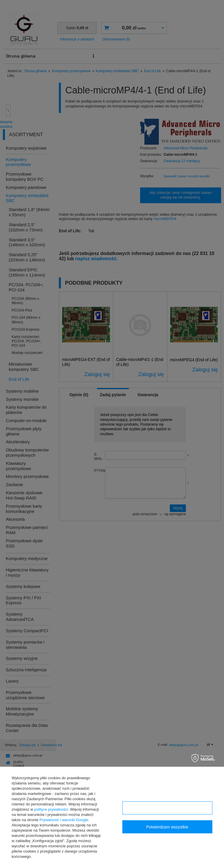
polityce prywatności (51, 809)
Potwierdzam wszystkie (167, 827)
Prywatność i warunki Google (64, 820)
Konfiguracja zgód (167, 808)
